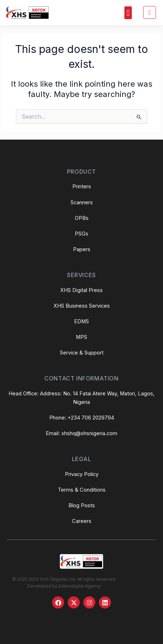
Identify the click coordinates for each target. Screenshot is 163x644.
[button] (128, 13)
